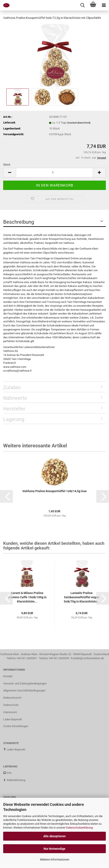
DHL (8, 773)
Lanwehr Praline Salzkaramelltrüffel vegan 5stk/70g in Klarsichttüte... (82, 597)
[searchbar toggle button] (82, 5)
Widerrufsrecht (12, 698)
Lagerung (14, 419)
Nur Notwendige (54, 849)
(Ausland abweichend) (79, 123)
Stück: (7, 165)
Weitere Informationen (55, 860)
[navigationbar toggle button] (104, 5)
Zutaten (12, 388)
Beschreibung (19, 222)
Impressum (10, 712)
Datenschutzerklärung (79, 828)
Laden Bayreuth (13, 719)
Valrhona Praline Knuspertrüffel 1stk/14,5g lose (54, 491)
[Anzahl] (54, 173)
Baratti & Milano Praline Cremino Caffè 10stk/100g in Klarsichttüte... (27, 597)
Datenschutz (11, 705)
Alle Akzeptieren (54, 836)
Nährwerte (15, 398)
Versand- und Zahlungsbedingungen (25, 683)
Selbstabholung (14, 780)
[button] (6, 496)
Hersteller (14, 409)
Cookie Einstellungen (16, 726)
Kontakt (8, 676)
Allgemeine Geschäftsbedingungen (24, 690)
